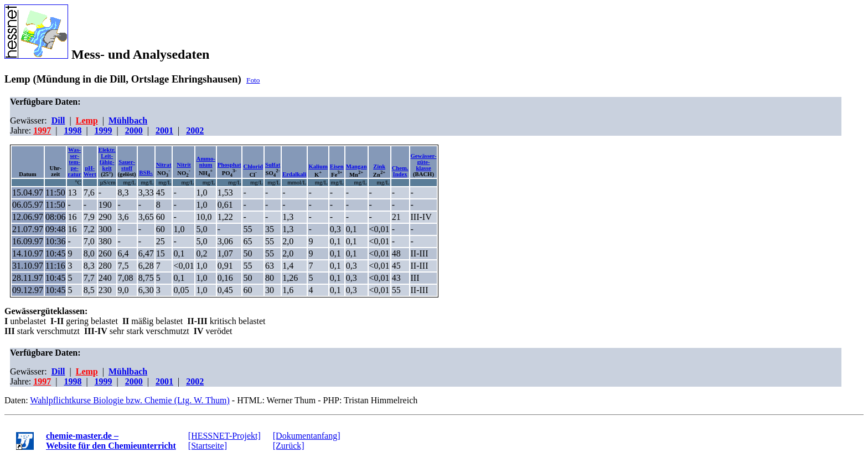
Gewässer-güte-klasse (424, 162)
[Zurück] (289, 446)
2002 (195, 130)
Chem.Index (400, 171)
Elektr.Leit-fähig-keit (107, 159)
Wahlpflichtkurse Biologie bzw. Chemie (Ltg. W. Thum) (130, 400)
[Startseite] (208, 446)
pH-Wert (90, 171)
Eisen (337, 166)
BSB (146, 173)
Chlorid (253, 166)
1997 (42, 130)
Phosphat (229, 165)
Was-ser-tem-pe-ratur (74, 162)
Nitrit (184, 165)
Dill (58, 120)
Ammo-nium (205, 162)
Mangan (356, 166)
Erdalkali (294, 174)
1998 (73, 130)
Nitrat (164, 165)
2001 (164, 130)
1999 (104, 130)
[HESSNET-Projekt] (224, 436)
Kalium (318, 166)
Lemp (87, 120)
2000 (134, 130)
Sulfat (273, 165)
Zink (379, 166)
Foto (253, 80)
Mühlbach (128, 120)
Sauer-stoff (127, 165)
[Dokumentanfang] (307, 436)
